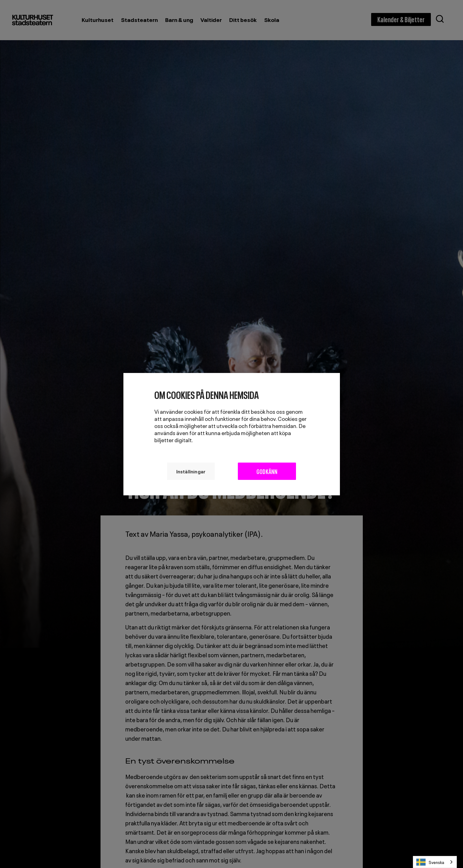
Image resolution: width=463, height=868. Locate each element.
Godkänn (267, 471)
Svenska (430, 862)
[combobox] (435, 862)
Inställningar (191, 471)
